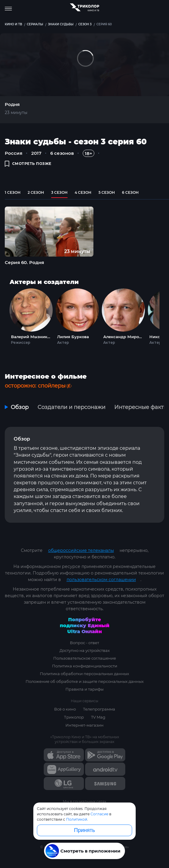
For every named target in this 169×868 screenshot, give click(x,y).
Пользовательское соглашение (85, 658)
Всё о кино (65, 709)
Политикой (77, 819)
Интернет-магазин (84, 725)
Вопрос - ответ (84, 643)
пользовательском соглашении (101, 580)
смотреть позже (28, 164)
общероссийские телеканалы (81, 550)
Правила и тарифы (84, 689)
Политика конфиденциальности (85, 666)
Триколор (74, 717)
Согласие (99, 814)
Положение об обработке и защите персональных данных (85, 681)
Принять (84, 830)
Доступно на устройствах (85, 650)
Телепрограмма (99, 709)
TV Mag (98, 717)
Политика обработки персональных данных (84, 674)
